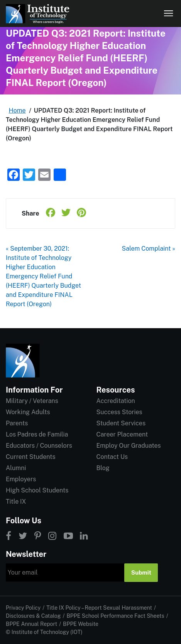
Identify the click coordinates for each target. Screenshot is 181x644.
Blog (103, 468)
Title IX (16, 502)
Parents (17, 423)
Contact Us (112, 457)
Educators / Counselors (39, 446)
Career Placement (122, 434)
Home (17, 110)
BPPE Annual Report (31, 624)
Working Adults (28, 412)
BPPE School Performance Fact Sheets (115, 616)
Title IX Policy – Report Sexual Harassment (99, 608)
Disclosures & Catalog (33, 616)
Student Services (121, 423)
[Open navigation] (169, 13)
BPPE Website (81, 624)
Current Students (30, 457)
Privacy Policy (23, 608)
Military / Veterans (32, 401)
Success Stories (119, 412)
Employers (21, 479)
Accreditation (116, 401)
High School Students (37, 490)
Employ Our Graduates (129, 446)
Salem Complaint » (149, 249)
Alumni (16, 468)
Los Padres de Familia (37, 434)
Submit (141, 572)
